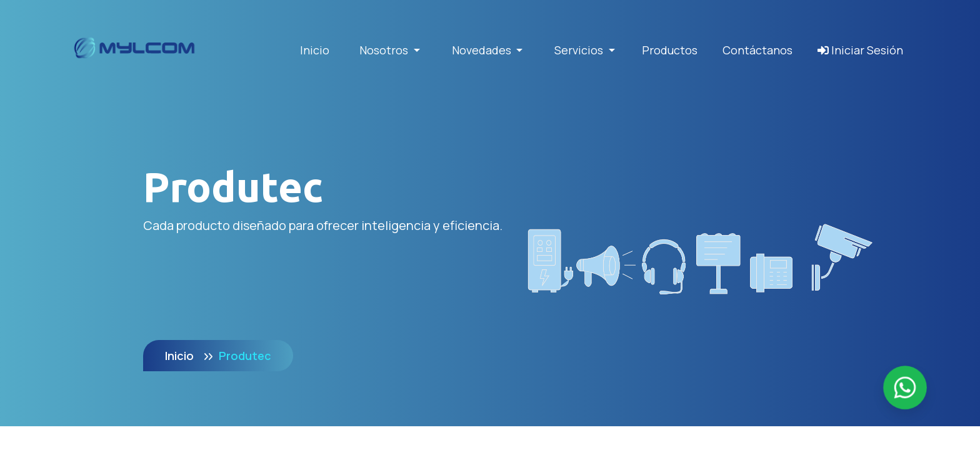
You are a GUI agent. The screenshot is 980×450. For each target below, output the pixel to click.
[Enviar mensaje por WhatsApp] (905, 388)
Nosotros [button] (385, 50)
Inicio (315, 50)
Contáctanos (757, 50)
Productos (670, 50)
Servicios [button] (580, 50)
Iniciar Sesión (860, 50)
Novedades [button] (483, 50)
